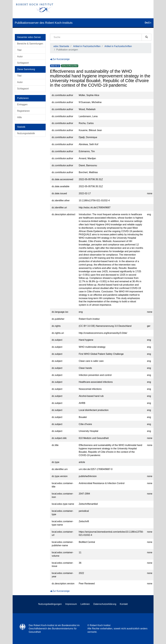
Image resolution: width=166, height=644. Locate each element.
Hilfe (20, 117)
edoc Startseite (61, 46)
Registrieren (23, 111)
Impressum (71, 604)
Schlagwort (23, 63)
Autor (20, 57)
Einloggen (22, 104)
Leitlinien (85, 604)
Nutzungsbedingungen (50, 604)
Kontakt (124, 604)
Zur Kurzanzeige (61, 59)
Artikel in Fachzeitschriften (87, 46)
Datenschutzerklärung (105, 604)
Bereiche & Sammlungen (30, 44)
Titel (19, 50)
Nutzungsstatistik (26, 133)
